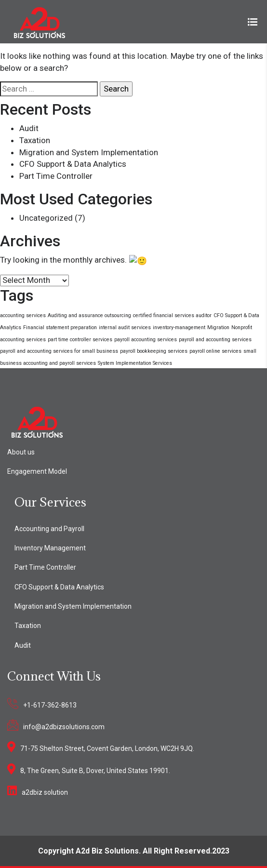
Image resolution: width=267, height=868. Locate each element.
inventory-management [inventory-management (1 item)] (179, 327)
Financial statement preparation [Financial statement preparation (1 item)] (60, 327)
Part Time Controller (56, 176)
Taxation (35, 140)
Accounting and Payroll (49, 528)
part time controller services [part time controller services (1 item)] (80, 339)
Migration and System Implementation (89, 152)
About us (21, 451)
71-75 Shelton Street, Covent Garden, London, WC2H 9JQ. (107, 748)
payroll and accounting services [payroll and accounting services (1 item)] (215, 339)
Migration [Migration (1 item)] (218, 327)
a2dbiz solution (45, 791)
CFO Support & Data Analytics (73, 164)
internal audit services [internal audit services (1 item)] (125, 327)
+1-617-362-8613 (50, 704)
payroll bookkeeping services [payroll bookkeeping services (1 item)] (154, 351)
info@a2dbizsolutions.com (64, 726)
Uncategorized (46, 218)
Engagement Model (37, 470)
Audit (29, 128)
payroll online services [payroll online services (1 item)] (215, 351)
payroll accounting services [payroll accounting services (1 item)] (146, 339)
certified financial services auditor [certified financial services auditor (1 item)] (172, 315)
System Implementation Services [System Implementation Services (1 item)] (135, 362)
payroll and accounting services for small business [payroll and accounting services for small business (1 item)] (59, 351)
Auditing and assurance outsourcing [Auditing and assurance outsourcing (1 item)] (89, 315)
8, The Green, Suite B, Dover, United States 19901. (95, 770)
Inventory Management (50, 548)
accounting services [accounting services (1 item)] (23, 315)
